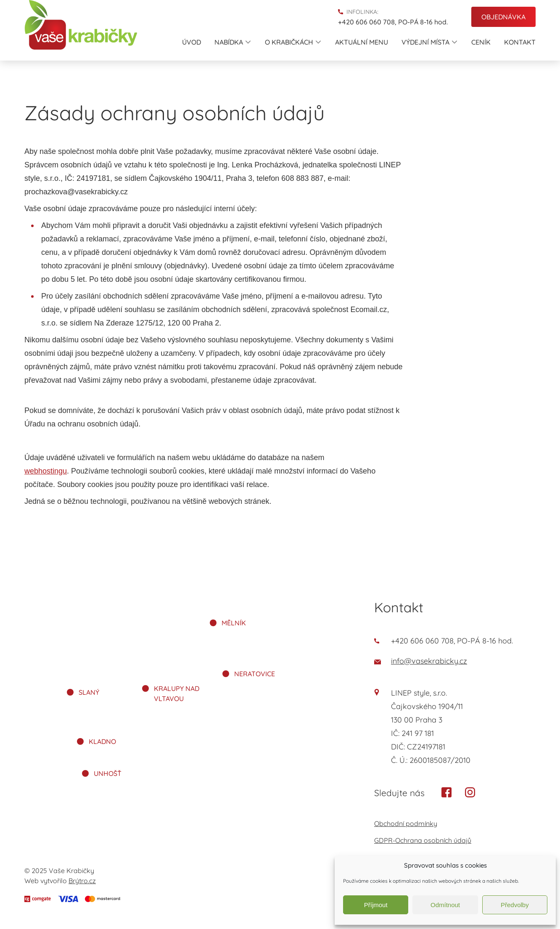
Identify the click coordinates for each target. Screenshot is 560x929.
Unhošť (108, 773)
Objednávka (503, 17)
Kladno (102, 741)
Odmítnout (445, 905)
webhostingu (46, 471)
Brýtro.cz (82, 881)
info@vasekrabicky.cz (421, 661)
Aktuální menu (362, 42)
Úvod (192, 42)
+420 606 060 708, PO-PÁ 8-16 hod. (393, 22)
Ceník (481, 42)
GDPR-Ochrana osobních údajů (423, 840)
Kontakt (520, 42)
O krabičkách (293, 42)
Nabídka (232, 42)
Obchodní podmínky (406, 823)
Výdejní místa (429, 42)
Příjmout (376, 905)
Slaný (89, 692)
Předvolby (515, 905)
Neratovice (255, 674)
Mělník (234, 623)
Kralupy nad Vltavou (177, 693)
